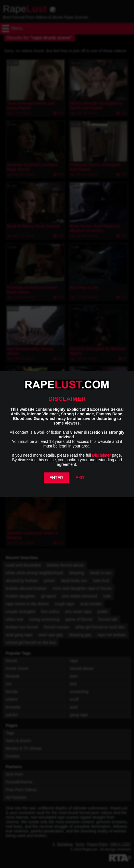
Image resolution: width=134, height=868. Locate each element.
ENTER (56, 478)
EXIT (80, 478)
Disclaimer (102, 455)
